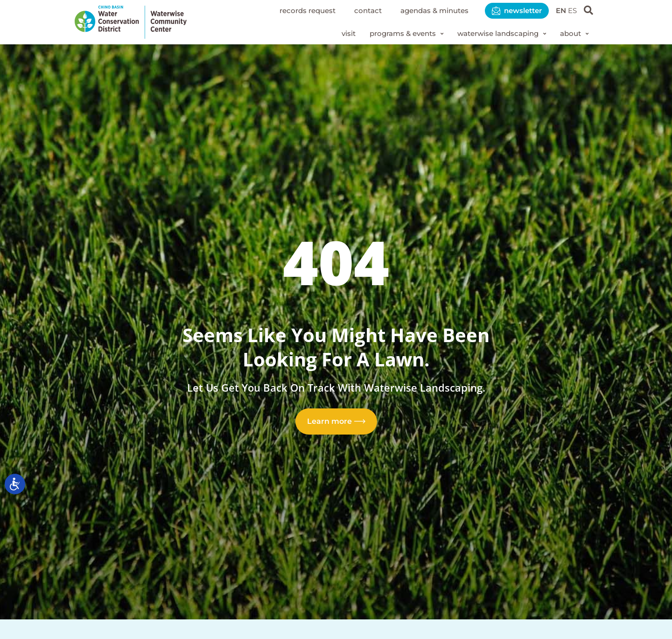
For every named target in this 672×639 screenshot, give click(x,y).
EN (560, 11)
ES (572, 11)
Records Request (292, 11)
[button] (395, 34)
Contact (355, 11)
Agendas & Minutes (426, 11)
